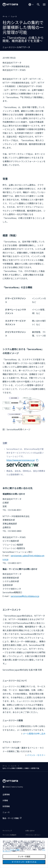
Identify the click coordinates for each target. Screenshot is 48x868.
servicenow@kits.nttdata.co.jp (25, 596)
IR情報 (5, 800)
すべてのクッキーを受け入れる (24, 862)
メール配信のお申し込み (34, 734)
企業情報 (6, 795)
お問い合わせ (30, 831)
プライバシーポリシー (33, 835)
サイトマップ (7, 831)
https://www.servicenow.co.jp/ (21, 460)
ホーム (5, 16)
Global (14, 787)
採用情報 (6, 806)
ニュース (14, 16)
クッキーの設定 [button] (15, 850)
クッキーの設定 (24, 857)
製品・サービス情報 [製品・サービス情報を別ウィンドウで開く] (11, 818)
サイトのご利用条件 (9, 835)
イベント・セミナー (36, 755)
